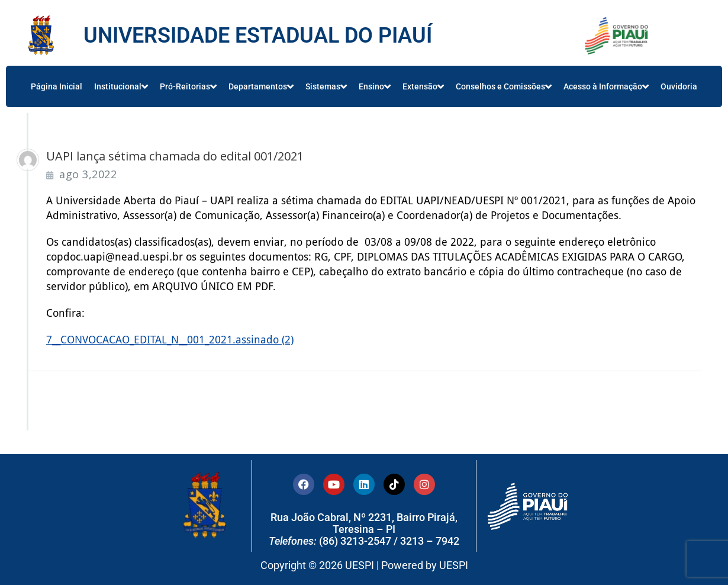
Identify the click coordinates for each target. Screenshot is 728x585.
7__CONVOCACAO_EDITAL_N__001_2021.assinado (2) (170, 340)
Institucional (121, 86)
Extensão (423, 86)
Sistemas (326, 86)
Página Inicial (57, 86)
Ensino (375, 86)
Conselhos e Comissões (504, 86)
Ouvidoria (679, 86)
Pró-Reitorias (188, 86)
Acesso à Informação (606, 86)
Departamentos (261, 86)
